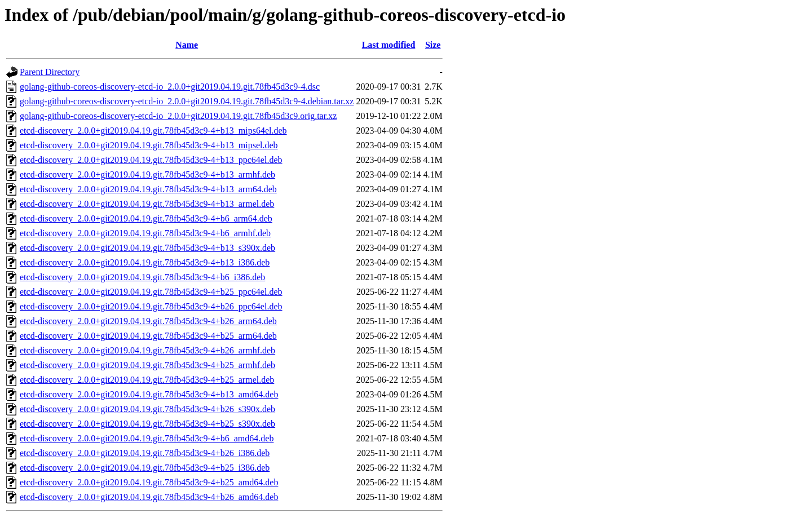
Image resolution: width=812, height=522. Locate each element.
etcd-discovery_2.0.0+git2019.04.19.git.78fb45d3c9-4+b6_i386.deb (142, 277)
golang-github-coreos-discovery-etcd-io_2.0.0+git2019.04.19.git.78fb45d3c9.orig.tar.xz (178, 116)
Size (433, 45)
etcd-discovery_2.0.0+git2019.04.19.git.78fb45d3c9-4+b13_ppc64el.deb (151, 160)
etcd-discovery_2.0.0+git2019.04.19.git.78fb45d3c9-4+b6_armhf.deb (145, 233)
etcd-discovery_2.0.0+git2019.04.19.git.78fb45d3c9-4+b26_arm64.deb (148, 321)
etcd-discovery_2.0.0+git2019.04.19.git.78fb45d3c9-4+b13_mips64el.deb (153, 130)
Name (187, 45)
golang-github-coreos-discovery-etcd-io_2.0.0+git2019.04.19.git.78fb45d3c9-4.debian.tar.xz (187, 101)
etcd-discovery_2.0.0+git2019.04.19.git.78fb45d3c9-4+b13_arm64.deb (148, 189)
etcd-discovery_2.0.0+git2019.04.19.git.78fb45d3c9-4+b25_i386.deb (145, 468)
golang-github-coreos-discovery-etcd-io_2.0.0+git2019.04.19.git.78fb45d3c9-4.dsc (170, 87)
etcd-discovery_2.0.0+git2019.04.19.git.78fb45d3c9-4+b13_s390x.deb (147, 248)
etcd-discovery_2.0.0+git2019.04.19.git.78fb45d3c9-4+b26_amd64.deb (149, 497)
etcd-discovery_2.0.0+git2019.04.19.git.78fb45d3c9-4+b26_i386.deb (145, 453)
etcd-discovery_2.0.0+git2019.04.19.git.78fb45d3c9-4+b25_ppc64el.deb (151, 292)
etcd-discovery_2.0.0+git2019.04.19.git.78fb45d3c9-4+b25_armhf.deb (147, 365)
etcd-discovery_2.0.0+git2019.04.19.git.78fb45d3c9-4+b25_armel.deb (147, 380)
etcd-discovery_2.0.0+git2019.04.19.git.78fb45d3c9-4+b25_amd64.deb (149, 482)
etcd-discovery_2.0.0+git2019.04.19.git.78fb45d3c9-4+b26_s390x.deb (147, 409)
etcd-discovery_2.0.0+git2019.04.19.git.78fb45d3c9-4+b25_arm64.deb (148, 336)
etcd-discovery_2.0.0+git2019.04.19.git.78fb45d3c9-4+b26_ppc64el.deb (151, 306)
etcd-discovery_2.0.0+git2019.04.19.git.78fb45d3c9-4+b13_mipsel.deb (149, 145)
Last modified (389, 45)
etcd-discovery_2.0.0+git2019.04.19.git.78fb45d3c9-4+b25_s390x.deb (147, 424)
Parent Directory (50, 72)
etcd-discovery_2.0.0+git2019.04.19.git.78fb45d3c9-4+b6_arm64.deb (146, 218)
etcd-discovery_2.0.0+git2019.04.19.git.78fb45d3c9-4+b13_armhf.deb (147, 174)
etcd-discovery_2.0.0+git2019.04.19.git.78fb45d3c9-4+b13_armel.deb (147, 204)
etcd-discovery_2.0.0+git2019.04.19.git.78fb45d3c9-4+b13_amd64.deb (149, 394)
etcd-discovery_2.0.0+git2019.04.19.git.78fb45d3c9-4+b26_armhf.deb (147, 350)
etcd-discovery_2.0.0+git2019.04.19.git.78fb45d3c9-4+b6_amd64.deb (147, 438)
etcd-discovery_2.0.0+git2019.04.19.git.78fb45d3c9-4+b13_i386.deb (145, 262)
